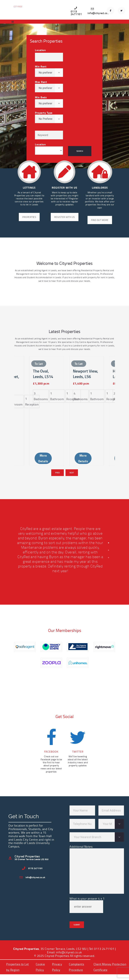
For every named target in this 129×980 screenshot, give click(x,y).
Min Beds (41, 97)
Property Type (44, 113)
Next (72, 445)
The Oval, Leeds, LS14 (43, 386)
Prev (58, 445)
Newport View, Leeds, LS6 (85, 386)
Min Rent (41, 66)
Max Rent (41, 82)
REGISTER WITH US (65, 217)
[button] (109, 515)
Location (40, 50)
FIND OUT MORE (100, 220)
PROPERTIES (29, 217)
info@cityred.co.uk (69, 925)
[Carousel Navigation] (64, 445)
